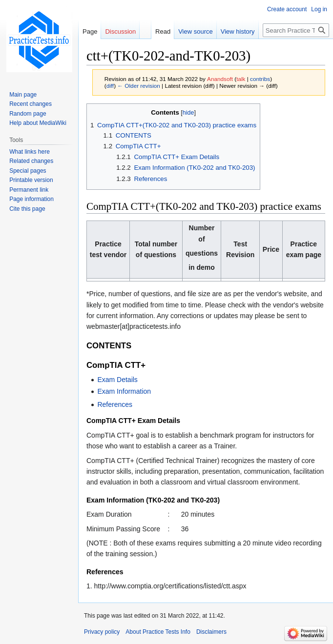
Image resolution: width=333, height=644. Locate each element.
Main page (23, 95)
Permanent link (29, 190)
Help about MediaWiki (38, 123)
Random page (28, 114)
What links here (30, 152)
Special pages (28, 171)
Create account (287, 9)
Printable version (31, 180)
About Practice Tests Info (158, 632)
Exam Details (117, 380)
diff (110, 86)
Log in (319, 9)
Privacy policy (102, 632)
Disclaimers (211, 632)
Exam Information (124, 391)
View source (196, 31)
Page (90, 31)
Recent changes (31, 104)
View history (238, 31)
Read (163, 31)
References (115, 404)
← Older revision (139, 86)
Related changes (31, 161)
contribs (260, 79)
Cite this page (27, 209)
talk (241, 79)
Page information (31, 199)
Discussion (120, 31)
